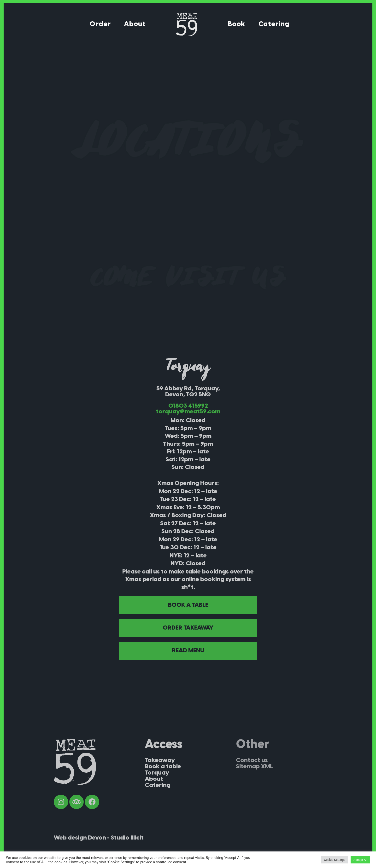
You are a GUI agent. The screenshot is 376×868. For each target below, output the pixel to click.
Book (237, 24)
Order (100, 24)
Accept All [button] (360, 860)
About (135, 24)
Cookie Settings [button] (335, 860)
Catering (274, 24)
